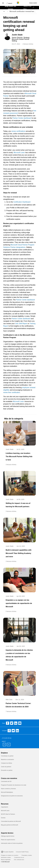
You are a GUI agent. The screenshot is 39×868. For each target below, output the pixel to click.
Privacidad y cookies (27, 855)
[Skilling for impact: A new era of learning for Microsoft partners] (19, 483)
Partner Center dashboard (22, 118)
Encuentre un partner (7, 770)
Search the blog (27, 8)
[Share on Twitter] (13, 731)
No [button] (9, 745)
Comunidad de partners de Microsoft (11, 821)
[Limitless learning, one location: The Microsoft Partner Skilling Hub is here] (19, 433)
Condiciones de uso (19, 857)
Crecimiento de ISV (6, 781)
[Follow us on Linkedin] (16, 723)
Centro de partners (6, 767)
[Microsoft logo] (19, 3)
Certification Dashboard (22, 202)
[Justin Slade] (23, 35)
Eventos (3, 818)
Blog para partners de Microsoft (9, 825)
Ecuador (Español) (9, 852)
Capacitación (5, 807)
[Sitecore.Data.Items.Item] (8, 37)
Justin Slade (10, 449)
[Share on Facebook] (9, 731)
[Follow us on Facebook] (8, 723)
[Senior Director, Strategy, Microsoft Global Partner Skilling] (23, 39)
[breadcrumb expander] (4, 11)
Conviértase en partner (7, 756)
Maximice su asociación (7, 760)
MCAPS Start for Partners (8, 814)
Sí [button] (4, 745)
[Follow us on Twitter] (12, 723)
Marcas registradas (6, 860)
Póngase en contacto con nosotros (10, 855)
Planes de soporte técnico (8, 840)
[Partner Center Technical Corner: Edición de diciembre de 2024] (19, 683)
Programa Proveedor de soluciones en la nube (14, 785)
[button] (9, 3)
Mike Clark (9, 700)
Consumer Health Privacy (22, 852)
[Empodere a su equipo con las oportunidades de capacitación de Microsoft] (19, 580)
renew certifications (18, 131)
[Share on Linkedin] (17, 731)
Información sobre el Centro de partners (12, 843)
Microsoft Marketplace (7, 792)
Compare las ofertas (6, 763)
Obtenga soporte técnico (8, 836)
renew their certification (12, 392)
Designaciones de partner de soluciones (12, 796)
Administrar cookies (6, 857)
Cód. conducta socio (19, 860)
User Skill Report (21, 324)
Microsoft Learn (19, 153)
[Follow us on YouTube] (20, 723)
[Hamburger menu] (3, 3)
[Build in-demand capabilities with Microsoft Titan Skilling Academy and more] (19, 530)
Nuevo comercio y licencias (8, 789)
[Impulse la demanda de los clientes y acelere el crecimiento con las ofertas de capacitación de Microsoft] (19, 630)
